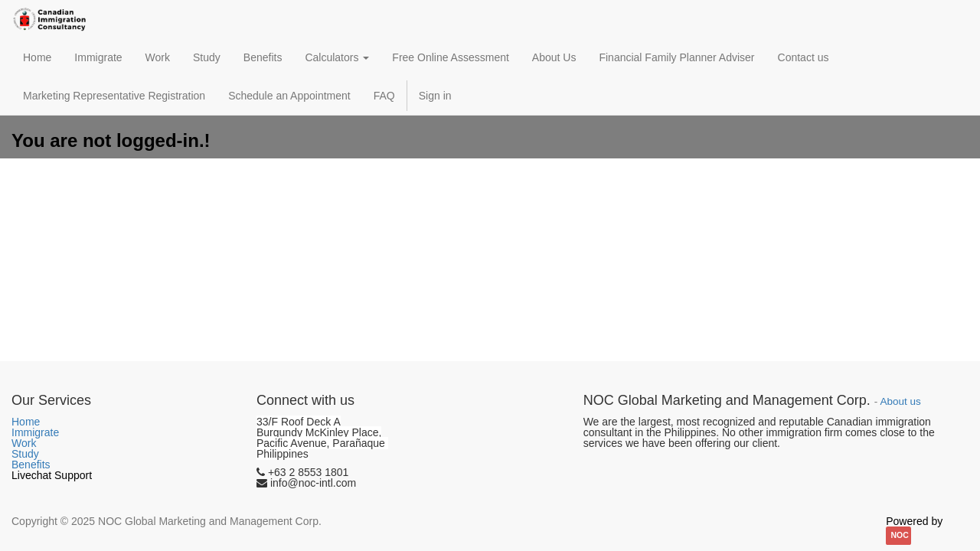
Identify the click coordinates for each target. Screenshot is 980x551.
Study (25, 454)
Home (26, 422)
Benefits (31, 465)
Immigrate (35, 432)
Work (24, 443)
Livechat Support (52, 475)
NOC (900, 535)
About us (900, 401)
